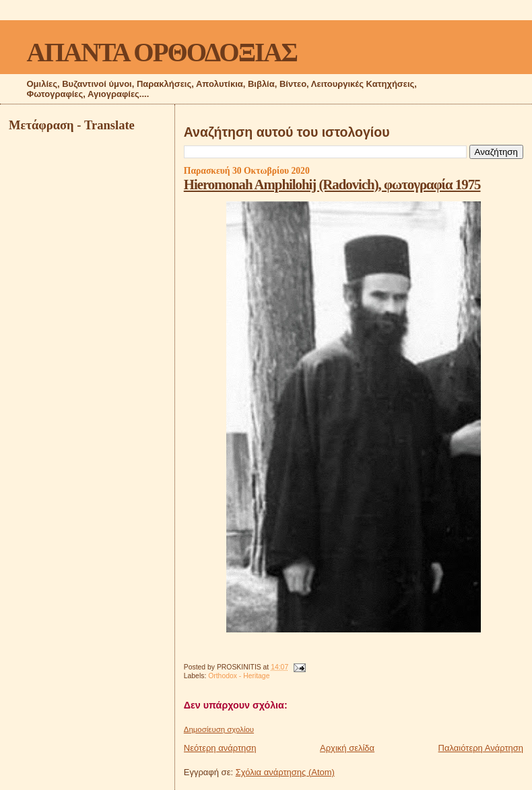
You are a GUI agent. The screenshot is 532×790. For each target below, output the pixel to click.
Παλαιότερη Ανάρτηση (481, 748)
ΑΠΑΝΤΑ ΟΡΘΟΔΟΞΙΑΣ (162, 52)
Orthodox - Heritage (239, 676)
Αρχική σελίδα (347, 748)
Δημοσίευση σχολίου (219, 729)
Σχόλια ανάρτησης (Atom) (285, 772)
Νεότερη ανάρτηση (220, 748)
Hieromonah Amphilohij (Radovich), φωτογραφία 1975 (332, 184)
